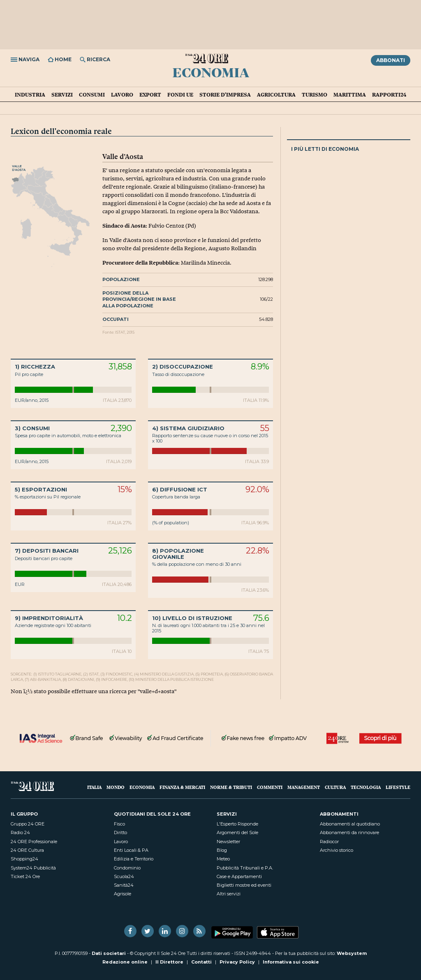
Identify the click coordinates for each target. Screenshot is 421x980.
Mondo (116, 787)
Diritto (120, 832)
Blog (222, 850)
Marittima (350, 95)
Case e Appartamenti (239, 876)
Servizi (62, 95)
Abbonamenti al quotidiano (350, 824)
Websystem (352, 953)
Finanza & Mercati (182, 787)
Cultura (335, 787)
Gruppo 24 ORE (28, 824)
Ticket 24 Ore (25, 876)
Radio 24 (20, 832)
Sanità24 (124, 885)
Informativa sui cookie (291, 962)
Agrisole (123, 894)
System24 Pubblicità (33, 868)
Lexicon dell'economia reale (61, 131)
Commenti (270, 787)
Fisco (119, 824)
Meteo (223, 859)
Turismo (315, 95)
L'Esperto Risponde (237, 824)
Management (304, 787)
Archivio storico (337, 850)
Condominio (127, 868)
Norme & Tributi (231, 787)
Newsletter (228, 842)
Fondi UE (180, 95)
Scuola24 (124, 876)
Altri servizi (229, 894)
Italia (94, 787)
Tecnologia (366, 787)
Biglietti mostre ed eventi (244, 885)
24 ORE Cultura (27, 850)
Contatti (201, 962)
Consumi (92, 95)
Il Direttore (169, 962)
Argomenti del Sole (237, 832)
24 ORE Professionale (34, 842)
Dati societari (109, 953)
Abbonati (391, 60)
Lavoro (122, 95)
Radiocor (329, 842)
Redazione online (125, 962)
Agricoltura (276, 95)
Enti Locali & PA (131, 850)
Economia (211, 72)
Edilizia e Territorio (134, 859)
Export (150, 95)
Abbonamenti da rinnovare (349, 832)
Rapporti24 (389, 95)
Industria (30, 95)
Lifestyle (398, 787)
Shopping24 (24, 859)
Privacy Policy (237, 962)
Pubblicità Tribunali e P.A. (245, 868)
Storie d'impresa (225, 95)
